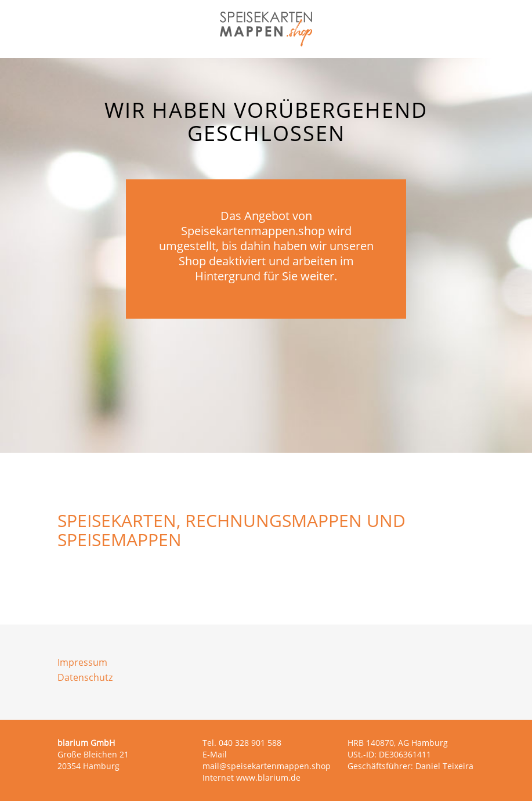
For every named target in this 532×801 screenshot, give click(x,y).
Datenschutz (85, 677)
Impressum (82, 662)
